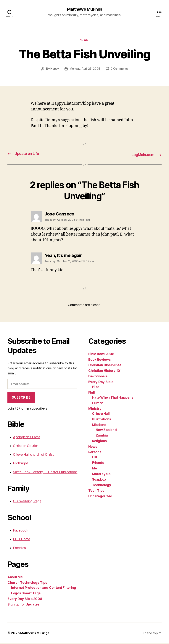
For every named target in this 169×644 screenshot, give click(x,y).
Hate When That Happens (113, 398)
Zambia (102, 436)
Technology (102, 486)
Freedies (19, 548)
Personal (95, 453)
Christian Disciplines (105, 366)
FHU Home (22, 540)
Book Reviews (99, 360)
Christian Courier (25, 446)
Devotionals (98, 377)
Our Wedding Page (27, 502)
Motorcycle (101, 475)
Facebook (21, 531)
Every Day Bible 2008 (25, 599)
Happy (54, 70)
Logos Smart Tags (26, 594)
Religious (99, 442)
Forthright (20, 464)
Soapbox (99, 480)
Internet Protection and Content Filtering (44, 588)
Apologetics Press (27, 438)
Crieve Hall (101, 414)
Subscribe (21, 398)
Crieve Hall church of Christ (33, 455)
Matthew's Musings (84, 9)
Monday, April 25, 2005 (85, 70)
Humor (98, 404)
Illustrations (102, 420)
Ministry (95, 409)
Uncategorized (100, 497)
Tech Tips (96, 491)
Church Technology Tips (27, 583)
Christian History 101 (105, 371)
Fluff (92, 393)
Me (94, 469)
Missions (99, 425)
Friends (98, 463)
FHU (95, 458)
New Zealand (106, 430)
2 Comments (120, 70)
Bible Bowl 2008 (101, 355)
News (84, 41)
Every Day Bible (101, 383)
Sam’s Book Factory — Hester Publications (45, 472)
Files (96, 388)
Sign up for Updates (23, 605)
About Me (15, 578)
